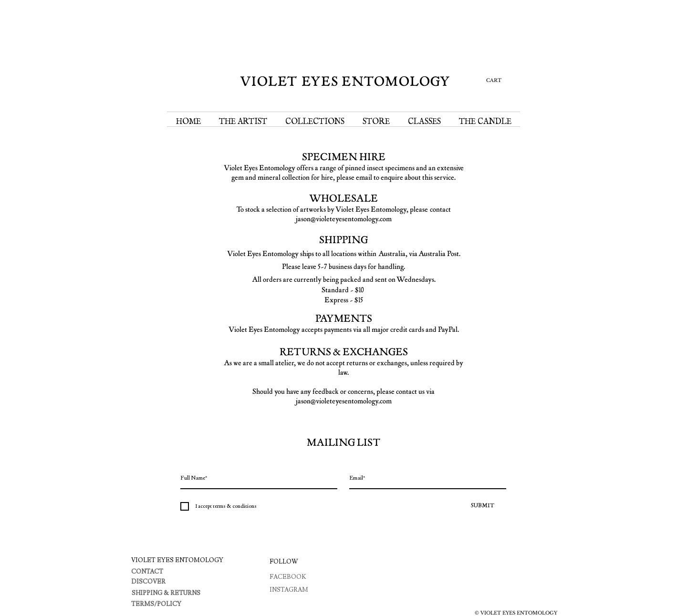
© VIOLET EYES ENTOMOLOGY (516, 613)
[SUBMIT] (482, 506)
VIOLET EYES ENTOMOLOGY (345, 82)
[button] (491, 80)
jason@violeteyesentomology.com (344, 219)
